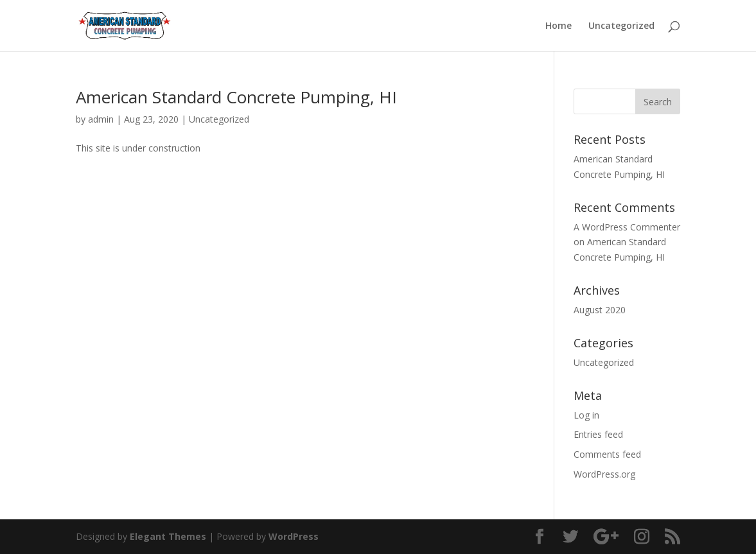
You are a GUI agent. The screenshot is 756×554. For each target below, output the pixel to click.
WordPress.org (604, 474)
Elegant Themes (168, 536)
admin (101, 119)
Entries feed (598, 434)
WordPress (294, 536)
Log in (586, 415)
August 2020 (600, 310)
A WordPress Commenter (627, 227)
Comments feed (607, 454)
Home (558, 26)
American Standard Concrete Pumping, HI (236, 97)
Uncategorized (621, 26)
